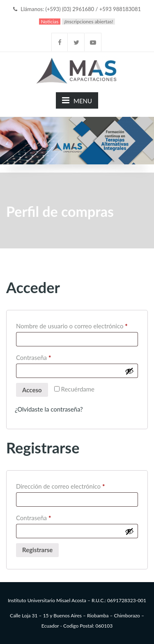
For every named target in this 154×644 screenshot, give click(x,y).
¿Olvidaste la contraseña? (49, 409)
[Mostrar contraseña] (129, 371)
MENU (77, 100)
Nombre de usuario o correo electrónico (77, 325)
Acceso (32, 390)
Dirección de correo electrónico (75, 485)
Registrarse (37, 550)
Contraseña (48, 356)
